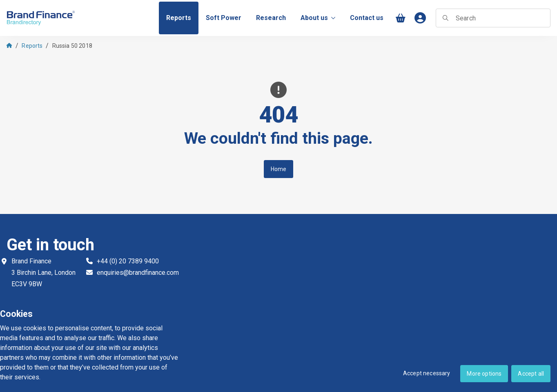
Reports (32, 46)
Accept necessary (427, 373)
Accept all (531, 374)
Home (279, 169)
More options (484, 374)
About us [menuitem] (318, 18)
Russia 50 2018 (72, 46)
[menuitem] (179, 18)
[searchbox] (493, 18)
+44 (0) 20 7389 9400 (128, 261)
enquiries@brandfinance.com (138, 273)
